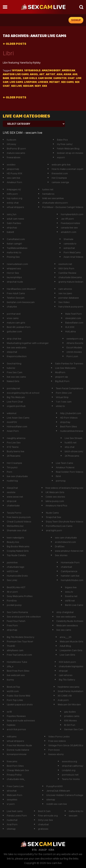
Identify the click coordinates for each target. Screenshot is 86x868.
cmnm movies (74, 352)
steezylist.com (73, 318)
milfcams (12, 736)
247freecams (72, 456)
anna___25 (66, 637)
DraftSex (60, 546)
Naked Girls (13, 381)
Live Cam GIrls (67, 655)
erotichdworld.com (65, 542)
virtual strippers (15, 207)
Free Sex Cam (15, 372)
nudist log (12, 481)
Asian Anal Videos (73, 257)
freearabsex (14, 157)
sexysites (12, 799)
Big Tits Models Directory (20, 637)
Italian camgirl (14, 244)
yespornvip (13, 169)
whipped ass (14, 268)
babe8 (10, 232)
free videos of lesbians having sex (64, 488)
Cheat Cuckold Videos (19, 521)
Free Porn (12, 625)
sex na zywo (65, 293)
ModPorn (60, 372)
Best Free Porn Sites (18, 671)
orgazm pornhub (16, 406)
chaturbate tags (16, 567)
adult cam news (15, 219)
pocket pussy (14, 605)
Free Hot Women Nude (19, 745)
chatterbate (13, 505)
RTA (34, 850)
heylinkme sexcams (69, 687)
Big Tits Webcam (16, 397)
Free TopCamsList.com (19, 655)
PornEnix (12, 601)
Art (42, 74)
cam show (45, 78)
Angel (34, 74)
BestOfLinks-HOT (16, 587)
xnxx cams (13, 318)
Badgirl (16, 78)
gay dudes (70, 712)
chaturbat (43, 824)
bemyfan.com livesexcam (21, 302)
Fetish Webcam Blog (68, 148)
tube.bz (11, 368)
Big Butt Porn (62, 381)
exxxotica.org (69, 761)
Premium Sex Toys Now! (20, 641)
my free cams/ (65, 144)
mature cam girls (16, 323)
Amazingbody (51, 70)
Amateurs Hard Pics (56, 505)
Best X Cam (44, 811)
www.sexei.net (15, 497)
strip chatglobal (65, 612)
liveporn (30, 82)
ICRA (51, 850)
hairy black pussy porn (71, 307)
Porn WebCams (72, 252)
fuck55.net (71, 442)
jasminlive (12, 562)
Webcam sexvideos (67, 625)
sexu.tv (69, 592)
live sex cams (64, 630)
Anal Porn (12, 824)
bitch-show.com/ (74, 451)
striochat (12, 791)
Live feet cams (15, 811)
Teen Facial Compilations (70, 388)
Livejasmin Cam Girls (71, 650)
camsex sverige (60, 182)
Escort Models (74, 347)
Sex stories (61, 555)
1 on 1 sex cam (64, 402)
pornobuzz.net (70, 775)
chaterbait (66, 567)
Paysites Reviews (16, 716)
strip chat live (14, 339)
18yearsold (32, 70)
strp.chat (70, 447)
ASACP (43, 850)
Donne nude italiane (18, 750)
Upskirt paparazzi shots (20, 704)
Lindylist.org (69, 770)
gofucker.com (14, 331)
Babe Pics (62, 140)
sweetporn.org (75, 339)
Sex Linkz (12, 580)
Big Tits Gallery (67, 680)
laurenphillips (14, 277)
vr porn (11, 804)
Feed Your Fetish (16, 621)
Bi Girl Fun (70, 725)
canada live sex (69, 227)
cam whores (65, 289)
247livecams (14, 456)
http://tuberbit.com (71, 413)
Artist (51, 74)
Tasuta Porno (14, 513)
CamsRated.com (16, 239)
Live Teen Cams (64, 463)
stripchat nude (15, 282)
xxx (45, 86)
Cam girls (30, 78)
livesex (43, 82)
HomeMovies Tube (17, 662)
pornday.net (13, 388)
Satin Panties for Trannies (69, 363)
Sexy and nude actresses (21, 720)
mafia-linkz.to (14, 252)
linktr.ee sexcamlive (53, 198)
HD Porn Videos (69, 418)
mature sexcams (16, 153)
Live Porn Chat (15, 402)
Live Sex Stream (74, 438)
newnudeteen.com (17, 264)
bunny (10, 680)
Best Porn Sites (69, 426)
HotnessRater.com (17, 426)
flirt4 (58, 476)
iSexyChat (12, 488)
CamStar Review (67, 273)
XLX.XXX (70, 327)
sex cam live (14, 178)
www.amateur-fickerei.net (69, 551)
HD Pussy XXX (15, 173)
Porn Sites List (64, 393)
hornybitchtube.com (72, 580)
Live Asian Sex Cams (18, 418)
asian (67, 74)
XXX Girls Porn (66, 268)
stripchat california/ (73, 766)
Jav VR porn (67, 219)
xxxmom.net (65, 264)
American (68, 70)
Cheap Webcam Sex (18, 770)
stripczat (12, 501)
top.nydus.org (15, 198)
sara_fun (12, 214)
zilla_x (10, 666)
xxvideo (11, 164)
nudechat (12, 820)
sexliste (11, 492)
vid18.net (70, 601)
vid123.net (12, 571)
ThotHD (11, 646)
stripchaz (12, 227)
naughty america (16, 438)
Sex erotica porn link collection (24, 617)
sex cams (67, 82)
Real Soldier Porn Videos (70, 472)
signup (76, 20)
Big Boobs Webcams (18, 546)
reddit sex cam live (57, 804)
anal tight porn (54, 530)
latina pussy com (55, 501)
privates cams (72, 716)
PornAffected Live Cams (59, 526)
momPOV (12, 422)
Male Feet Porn (74, 314)
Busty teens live (16, 451)
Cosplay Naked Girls (18, 551)
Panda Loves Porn (17, 815)
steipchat (12, 352)
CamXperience (69, 571)
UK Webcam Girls (55, 492)
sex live (16, 86)
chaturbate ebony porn (55, 203)
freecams (12, 761)
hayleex (11, 725)
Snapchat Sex (54, 517)
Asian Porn (13, 431)
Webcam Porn (15, 795)
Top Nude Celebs (16, 555)
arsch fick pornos (16, 729)
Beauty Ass (13, 542)
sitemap (51, 799)
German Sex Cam (74, 729)
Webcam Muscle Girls (71, 641)
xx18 (9, 712)
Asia (60, 74)
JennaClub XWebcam (58, 791)
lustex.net (48, 189)
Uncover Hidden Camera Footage (65, 795)
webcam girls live (61, 164)
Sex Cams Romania (17, 612)
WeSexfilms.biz (15, 526)
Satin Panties (14, 223)
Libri (8, 53)
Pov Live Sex (14, 442)
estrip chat (13, 203)
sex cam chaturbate (66, 538)
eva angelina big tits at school (23, 393)
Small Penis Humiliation (70, 691)
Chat (71, 78)
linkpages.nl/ (14, 189)
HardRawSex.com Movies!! (21, 289)
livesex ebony (56, 754)
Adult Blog (65, 646)
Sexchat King (14, 363)
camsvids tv (70, 244)
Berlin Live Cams (74, 605)
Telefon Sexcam (16, 298)
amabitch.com (69, 232)
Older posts (15, 44)
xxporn (61, 157)
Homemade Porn (70, 562)
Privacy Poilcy (14, 775)
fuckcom (11, 140)
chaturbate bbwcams (70, 277)
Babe (6, 78)
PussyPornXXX (54, 786)
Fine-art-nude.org (48, 815)
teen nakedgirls (15, 538)
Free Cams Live (15, 786)
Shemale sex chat (17, 530)
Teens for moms (71, 779)
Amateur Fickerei (65, 467)
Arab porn (63, 700)
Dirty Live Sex (45, 820)
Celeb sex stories (55, 497)
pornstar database (69, 298)
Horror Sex (13, 273)
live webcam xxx (16, 675)
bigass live (71, 587)
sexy (38, 86)
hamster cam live (70, 576)
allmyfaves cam (15, 650)
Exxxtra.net (71, 596)
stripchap (12, 630)
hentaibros (48, 194)
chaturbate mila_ (16, 779)
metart (55, 82)
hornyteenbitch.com (72, 214)
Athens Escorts (75, 343)
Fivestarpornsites (70, 223)
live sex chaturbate (17, 476)
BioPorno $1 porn (16, 148)
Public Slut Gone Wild (18, 696)
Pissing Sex (13, 257)
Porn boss (54, 750)
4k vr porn (12, 592)
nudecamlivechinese (72, 431)
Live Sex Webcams (65, 368)
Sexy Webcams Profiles (20, 596)
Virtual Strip (62, 397)
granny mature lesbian (71, 282)
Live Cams (16, 82)
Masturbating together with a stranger (28, 343)
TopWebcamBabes (17, 248)
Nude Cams (52, 513)
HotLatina (70, 331)
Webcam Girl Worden (69, 704)
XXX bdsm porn (67, 662)
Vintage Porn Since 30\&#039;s (66, 745)
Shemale (68, 239)
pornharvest (14, 314)
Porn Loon (72, 356)
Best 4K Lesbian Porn (19, 327)
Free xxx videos (57, 741)
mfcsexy (11, 144)
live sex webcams (17, 347)
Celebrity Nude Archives (70, 621)
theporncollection (17, 356)
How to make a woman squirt (67, 169)
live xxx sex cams (16, 377)
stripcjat (63, 671)
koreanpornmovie (17, 754)
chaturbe (12, 307)
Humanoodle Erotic (17, 576)
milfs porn (12, 194)
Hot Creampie (59, 178)
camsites (60, 78)
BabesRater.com (74, 323)
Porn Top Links (15, 700)
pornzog (61, 481)
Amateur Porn (14, 182)
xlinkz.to (60, 406)
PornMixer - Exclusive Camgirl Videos (63, 207)
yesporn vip (62, 377)
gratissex (43, 829)
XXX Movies (70, 720)
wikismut (12, 413)
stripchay (65, 422)
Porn (9, 472)
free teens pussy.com (19, 517)
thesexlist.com (60, 173)
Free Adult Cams (16, 293)
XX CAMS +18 (65, 696)
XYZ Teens (13, 447)
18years (17, 70)
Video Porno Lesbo (59, 736)
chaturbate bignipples (71, 666)
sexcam (28, 86)
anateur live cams (16, 74)
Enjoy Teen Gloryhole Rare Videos (65, 521)
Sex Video (64, 302)
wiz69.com (13, 691)
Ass (75, 74)
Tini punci (12, 467)
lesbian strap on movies (70, 153)
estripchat (69, 248)
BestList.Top (13, 687)
